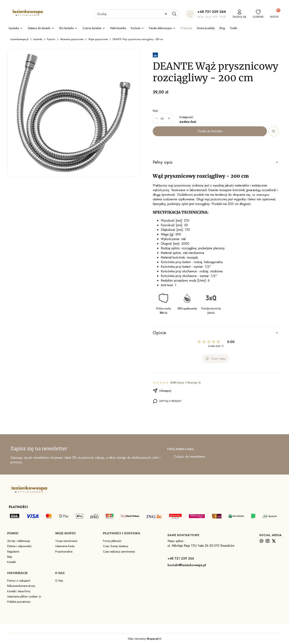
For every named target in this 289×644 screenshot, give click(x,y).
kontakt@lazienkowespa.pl (187, 565)
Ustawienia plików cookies (23, 596)
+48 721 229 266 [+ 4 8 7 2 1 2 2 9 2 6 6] (212, 12)
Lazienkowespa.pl (19, 39)
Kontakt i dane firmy (19, 591)
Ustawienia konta (65, 546)
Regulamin (13, 552)
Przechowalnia (64, 552)
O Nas (59, 581)
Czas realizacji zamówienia (119, 552)
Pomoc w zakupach (19, 581)
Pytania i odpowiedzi (19, 546)
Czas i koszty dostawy (116, 546)
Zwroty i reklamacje (19, 541)
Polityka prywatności (19, 602)
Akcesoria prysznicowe (72, 39)
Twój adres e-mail (180, 449)
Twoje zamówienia (66, 541)
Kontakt (11, 562)
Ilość (155, 111)
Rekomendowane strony (21, 586)
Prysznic (51, 39)
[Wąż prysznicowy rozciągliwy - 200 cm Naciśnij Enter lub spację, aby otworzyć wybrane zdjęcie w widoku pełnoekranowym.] (74, 113)
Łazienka (38, 39)
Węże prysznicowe (98, 39)
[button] (174, 14)
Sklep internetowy (143, 639)
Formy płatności (112, 541)
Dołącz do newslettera (190, 457)
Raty (10, 557)
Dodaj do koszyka (210, 131)
